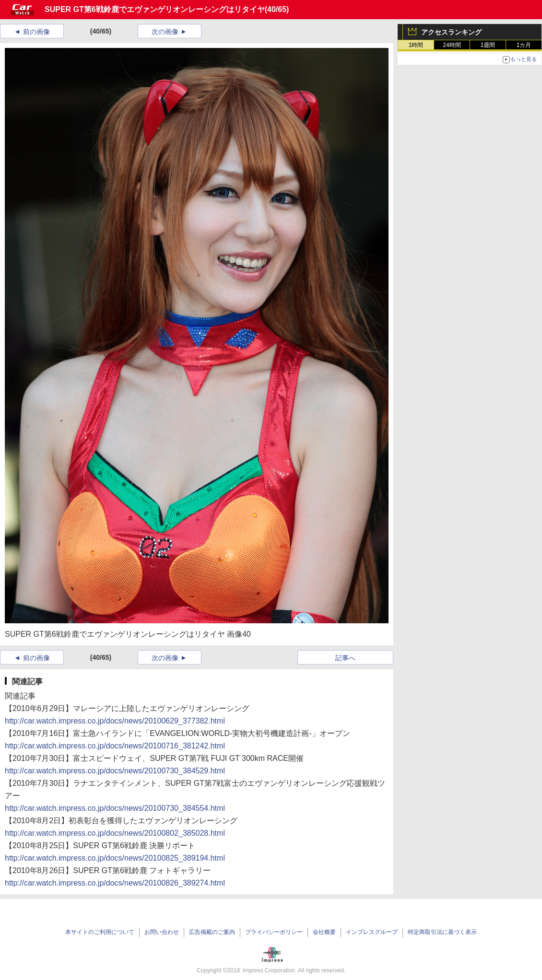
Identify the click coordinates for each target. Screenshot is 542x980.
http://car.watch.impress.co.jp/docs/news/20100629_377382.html (115, 721)
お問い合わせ (162, 932)
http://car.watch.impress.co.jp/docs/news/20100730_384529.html (115, 771)
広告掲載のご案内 (212, 932)
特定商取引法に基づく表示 (442, 932)
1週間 (488, 45)
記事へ (345, 658)
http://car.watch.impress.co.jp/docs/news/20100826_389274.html (115, 883)
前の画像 (36, 32)
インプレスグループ (372, 932)
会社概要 (324, 932)
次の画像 (165, 32)
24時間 (452, 45)
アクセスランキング (451, 32)
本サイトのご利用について (100, 932)
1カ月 (524, 45)
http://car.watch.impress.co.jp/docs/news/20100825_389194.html (115, 858)
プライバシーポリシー (274, 932)
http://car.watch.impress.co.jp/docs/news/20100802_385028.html (115, 833)
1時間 (416, 45)
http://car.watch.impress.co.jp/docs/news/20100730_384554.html (115, 808)
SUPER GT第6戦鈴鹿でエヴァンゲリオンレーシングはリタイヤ (155, 9)
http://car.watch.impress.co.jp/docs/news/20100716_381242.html (115, 746)
